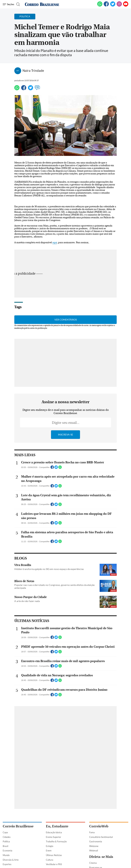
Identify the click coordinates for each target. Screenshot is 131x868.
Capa (5, 832)
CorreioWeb (99, 826)
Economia (8, 851)
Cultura (50, 860)
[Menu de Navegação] (8, 4)
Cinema (93, 863)
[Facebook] (106, 6)
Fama (92, 832)
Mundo (6, 855)
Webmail (94, 851)
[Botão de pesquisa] (18, 4)
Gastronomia (96, 841)
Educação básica (54, 832)
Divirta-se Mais (101, 857)
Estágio (50, 846)
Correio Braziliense (18, 826)
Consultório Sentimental (101, 837)
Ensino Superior (53, 837)
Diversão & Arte (11, 860)
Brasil (5, 846)
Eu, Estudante (57, 826)
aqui (55, 243)
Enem (49, 851)
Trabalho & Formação (56, 841)
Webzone (94, 846)
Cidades (7, 837)
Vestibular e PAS (54, 864)
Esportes (7, 864)
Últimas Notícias (54, 855)
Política (6, 841)
